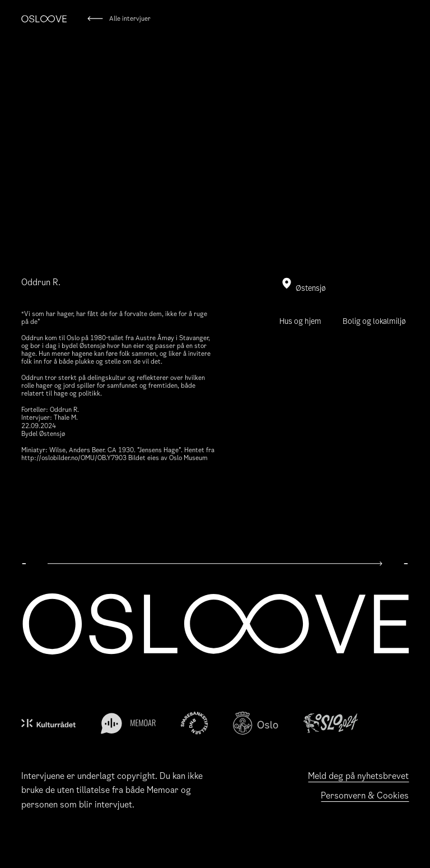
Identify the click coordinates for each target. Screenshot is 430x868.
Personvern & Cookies (365, 795)
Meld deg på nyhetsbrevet (358, 776)
